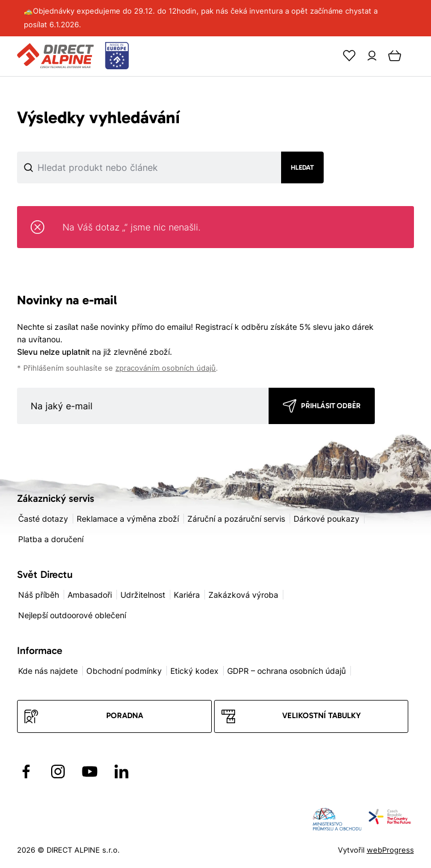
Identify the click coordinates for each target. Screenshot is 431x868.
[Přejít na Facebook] (26, 771)
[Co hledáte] (111, 167)
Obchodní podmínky (124, 671)
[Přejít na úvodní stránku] (73, 56)
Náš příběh (39, 595)
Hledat (302, 167)
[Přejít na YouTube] (90, 771)
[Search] (327, 56)
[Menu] (417, 56)
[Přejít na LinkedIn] (122, 771)
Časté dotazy (43, 519)
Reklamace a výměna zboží (128, 519)
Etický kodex (194, 671)
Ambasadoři (90, 595)
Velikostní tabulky (321, 716)
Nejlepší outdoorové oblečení (72, 615)
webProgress (390, 850)
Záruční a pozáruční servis (236, 519)
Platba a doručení (51, 539)
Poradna (125, 716)
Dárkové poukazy (327, 519)
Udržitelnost (143, 595)
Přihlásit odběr (331, 406)
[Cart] (395, 56)
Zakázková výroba (243, 595)
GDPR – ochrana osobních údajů (286, 671)
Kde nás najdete (48, 671)
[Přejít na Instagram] (58, 771)
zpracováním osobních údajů (166, 368)
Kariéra (187, 595)
